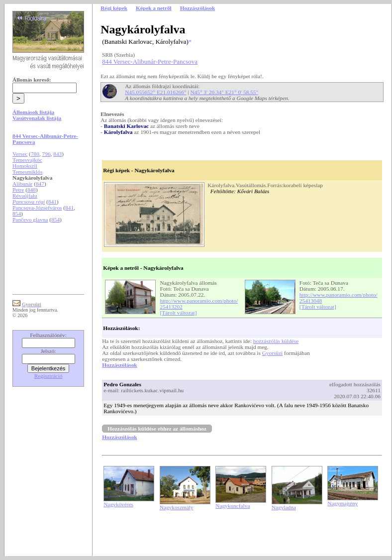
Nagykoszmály (177, 507)
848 (32, 190)
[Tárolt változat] (179, 313)
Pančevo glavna (30, 220)
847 (40, 184)
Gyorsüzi (273, 353)
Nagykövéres (118, 504)
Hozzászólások (119, 365)
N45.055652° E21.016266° (155, 92)
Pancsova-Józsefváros (37, 208)
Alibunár (22, 184)
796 (47, 154)
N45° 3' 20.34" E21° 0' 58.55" (224, 92)
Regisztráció (49, 376)
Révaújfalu (25, 196)
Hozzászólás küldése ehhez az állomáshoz (157, 429)
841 (52, 202)
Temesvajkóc (27, 160)
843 (57, 154)
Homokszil (25, 166)
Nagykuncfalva (233, 506)
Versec (20, 154)
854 (17, 214)
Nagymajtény (343, 503)
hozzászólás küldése (276, 341)
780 (35, 154)
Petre (18, 190)
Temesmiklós (27, 172)
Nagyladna (284, 507)
